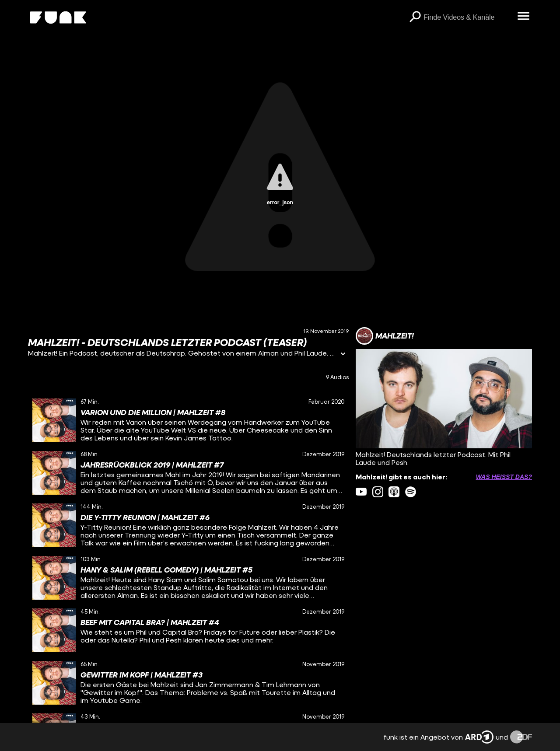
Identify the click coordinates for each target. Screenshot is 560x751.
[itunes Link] (394, 492)
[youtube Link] (361, 492)
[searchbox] (467, 17)
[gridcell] (188, 420)
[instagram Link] (378, 492)
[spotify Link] (411, 492)
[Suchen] (415, 17)
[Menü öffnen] (523, 17)
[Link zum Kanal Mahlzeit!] (385, 336)
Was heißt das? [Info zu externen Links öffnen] (504, 477)
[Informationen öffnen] (343, 355)
